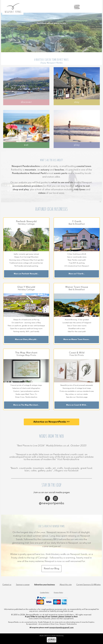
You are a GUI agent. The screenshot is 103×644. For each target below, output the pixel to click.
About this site (66, 585)
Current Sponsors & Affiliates (88, 585)
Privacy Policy (58, 593)
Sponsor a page (23, 585)
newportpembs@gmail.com (61, 628)
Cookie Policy (45, 593)
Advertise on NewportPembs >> (51, 422)
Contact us (7, 585)
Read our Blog (51, 569)
